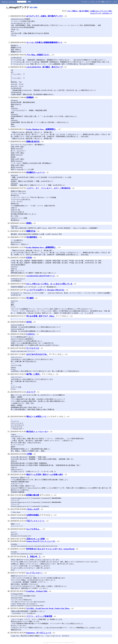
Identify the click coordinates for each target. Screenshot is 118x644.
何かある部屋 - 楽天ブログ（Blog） (41, 316)
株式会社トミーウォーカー (37, 432)
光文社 (29, 322)
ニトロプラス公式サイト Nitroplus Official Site (45, 290)
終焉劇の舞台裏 (33, 495)
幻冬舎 (29, 258)
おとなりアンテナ (96, 13)
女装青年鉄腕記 (33, 515)
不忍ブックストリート (35, 521)
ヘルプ (115, 2)
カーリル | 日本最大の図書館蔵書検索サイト (44, 42)
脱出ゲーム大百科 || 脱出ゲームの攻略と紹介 (45, 474)
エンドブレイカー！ (34, 573)
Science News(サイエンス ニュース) (41, 541)
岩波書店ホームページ (35, 172)
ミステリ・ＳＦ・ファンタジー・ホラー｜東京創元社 (48, 188)
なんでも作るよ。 (34, 529)
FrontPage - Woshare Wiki (37, 591)
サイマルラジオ (33, 348)
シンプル (91, 2)
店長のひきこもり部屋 (35, 539)
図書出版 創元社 (33, 142)
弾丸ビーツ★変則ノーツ (36, 416)
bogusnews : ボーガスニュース (39, 633)
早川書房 (30, 298)
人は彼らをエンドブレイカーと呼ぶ (101, 11)
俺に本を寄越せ (84, 11)
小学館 (29, 454)
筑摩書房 (30, 97)
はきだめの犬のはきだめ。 (37, 354)
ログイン (109, 2)
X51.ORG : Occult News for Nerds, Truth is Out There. (48, 608)
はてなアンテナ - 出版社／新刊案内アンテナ (45, 16)
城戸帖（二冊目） (34, 374)
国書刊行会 (31, 231)
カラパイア (31, 392)
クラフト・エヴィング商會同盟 (39, 616)
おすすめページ (107, 13)
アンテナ (84, 2)
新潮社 (29, 223)
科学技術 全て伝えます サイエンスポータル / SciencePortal (50, 549)
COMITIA (31, 334)
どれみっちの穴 (33, 509)
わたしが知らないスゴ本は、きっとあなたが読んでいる (49, 284)
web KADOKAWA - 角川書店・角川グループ (44, 67)
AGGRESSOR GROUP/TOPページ (41, 276)
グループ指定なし (73, 11)
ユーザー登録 (100, 2)
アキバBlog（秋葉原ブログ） (38, 55)
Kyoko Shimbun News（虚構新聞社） (41, 129)
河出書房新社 (32, 237)
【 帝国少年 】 (34, 557)
